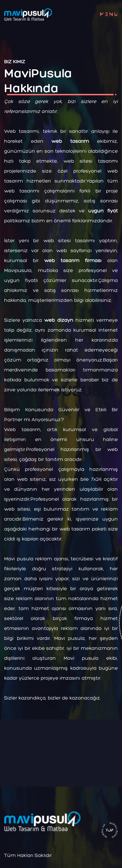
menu (110, 14)
